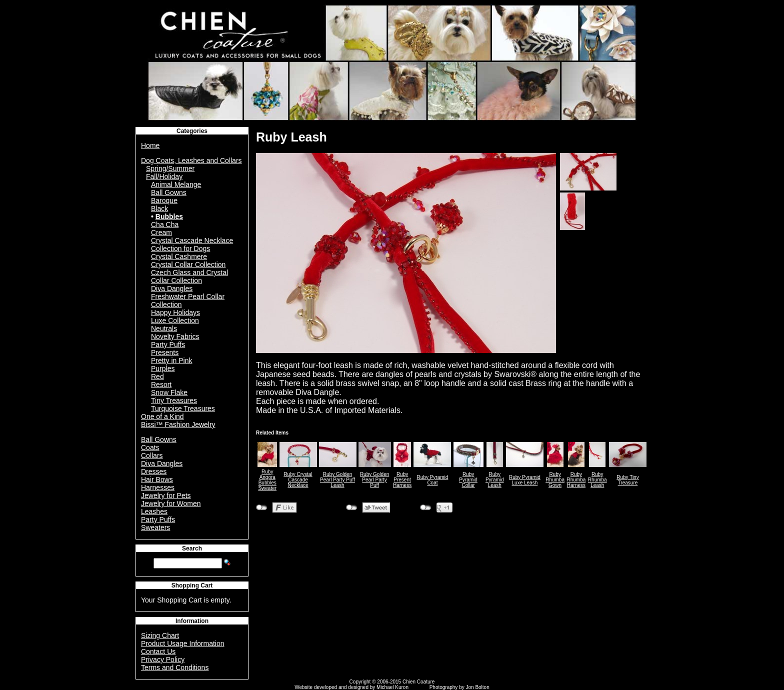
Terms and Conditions (175, 667)
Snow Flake (169, 392)
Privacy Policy (163, 659)
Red (157, 376)
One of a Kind (162, 416)
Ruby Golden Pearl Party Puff (374, 480)
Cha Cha (165, 224)
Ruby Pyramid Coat (433, 480)
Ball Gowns (169, 192)
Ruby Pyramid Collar (468, 480)
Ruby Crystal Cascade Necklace (298, 480)
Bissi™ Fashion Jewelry (178, 424)
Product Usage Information (183, 643)
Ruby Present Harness (402, 480)
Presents (165, 352)
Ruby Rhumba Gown (555, 480)
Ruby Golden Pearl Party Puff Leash (337, 480)
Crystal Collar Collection (188, 264)
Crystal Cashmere (179, 256)
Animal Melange (176, 184)
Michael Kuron (392, 687)
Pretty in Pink (171, 360)
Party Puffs (168, 344)
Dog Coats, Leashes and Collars (191, 160)
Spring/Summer (170, 168)
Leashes (154, 511)
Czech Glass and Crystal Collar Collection (189, 276)
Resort (161, 384)
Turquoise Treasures (183, 408)
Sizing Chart (160, 635)
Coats (150, 447)
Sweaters (155, 527)
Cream (161, 232)
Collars (152, 455)
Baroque (164, 200)
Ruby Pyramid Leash (495, 480)
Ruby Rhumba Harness (576, 480)
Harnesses (158, 487)
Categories (192, 131)
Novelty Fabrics (175, 336)
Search (192, 548)
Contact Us (158, 651)
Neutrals (164, 328)
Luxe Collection (175, 320)
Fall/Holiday (164, 176)
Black (159, 208)
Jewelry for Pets (166, 495)
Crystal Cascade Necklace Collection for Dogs (192, 244)
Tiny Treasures (174, 400)
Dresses (154, 471)
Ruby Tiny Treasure (627, 480)
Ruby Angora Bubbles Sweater (267, 480)
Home (150, 145)
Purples (163, 368)
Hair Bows (157, 479)
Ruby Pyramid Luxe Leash (525, 480)
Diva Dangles (172, 288)
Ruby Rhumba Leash (597, 480)
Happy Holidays (175, 312)
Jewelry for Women (171, 503)
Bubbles (169, 216)
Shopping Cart (192, 585)
